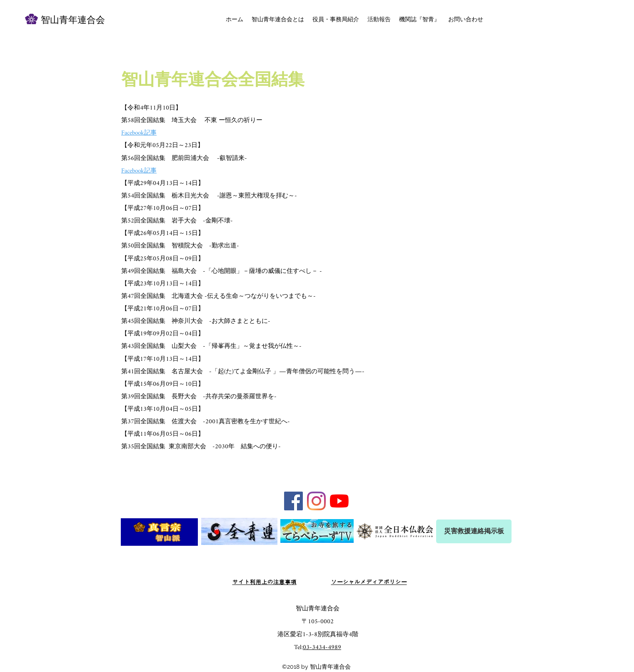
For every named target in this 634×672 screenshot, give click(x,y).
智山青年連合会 (73, 21)
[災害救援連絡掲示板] (474, 531)
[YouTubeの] (339, 501)
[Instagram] (316, 501)
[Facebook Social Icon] (293, 501)
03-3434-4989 (322, 648)
